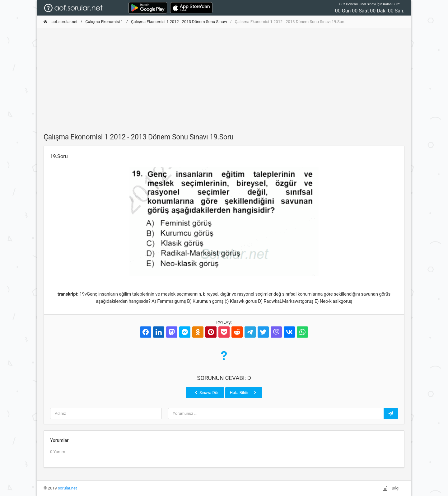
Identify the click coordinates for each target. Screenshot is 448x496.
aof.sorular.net (61, 22)
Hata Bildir (244, 392)
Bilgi (391, 488)
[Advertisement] (224, 77)
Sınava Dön (207, 392)
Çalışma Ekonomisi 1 (104, 22)
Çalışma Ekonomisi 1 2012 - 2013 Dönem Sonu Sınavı (179, 22)
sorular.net (67, 488)
